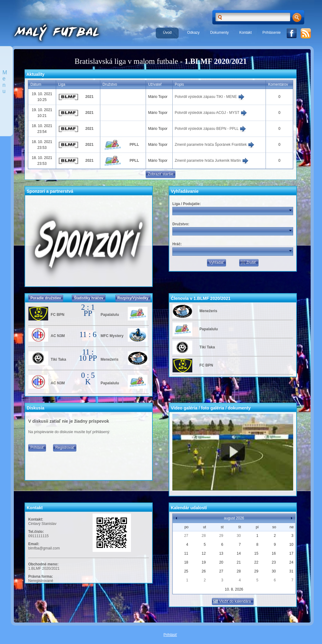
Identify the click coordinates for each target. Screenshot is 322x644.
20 (221, 562)
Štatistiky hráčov (89, 298)
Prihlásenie (272, 33)
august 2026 (234, 518)
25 (186, 571)
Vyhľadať (217, 262)
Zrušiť (248, 262)
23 (274, 562)
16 (274, 553)
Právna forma (40, 576)
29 (221, 536)
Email (33, 544)
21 (239, 562)
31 (291, 571)
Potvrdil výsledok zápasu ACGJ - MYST (211, 113)
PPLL (134, 145)
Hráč (176, 244)
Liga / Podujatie (186, 204)
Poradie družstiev (46, 298)
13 (221, 553)
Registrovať (65, 448)
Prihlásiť (37, 448)
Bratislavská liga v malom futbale (126, 61)
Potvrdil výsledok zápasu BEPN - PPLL (211, 129)
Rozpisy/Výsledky (133, 298)
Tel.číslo (35, 532)
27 (186, 536)
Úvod (167, 33)
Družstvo (180, 224)
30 (239, 536)
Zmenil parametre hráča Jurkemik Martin (212, 161)
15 (256, 553)
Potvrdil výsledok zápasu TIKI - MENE (210, 97)
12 (204, 553)
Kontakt (245, 33)
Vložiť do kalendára (232, 601)
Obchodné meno (43, 564)
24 (291, 562)
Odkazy (193, 33)
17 (291, 553)
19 (204, 562)
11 (186, 553)
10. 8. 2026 (234, 589)
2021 (89, 97)
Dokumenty (219, 33)
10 (291, 545)
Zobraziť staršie (161, 174)
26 (204, 571)
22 (256, 562)
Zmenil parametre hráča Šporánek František (215, 145)
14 (239, 553)
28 (204, 536)
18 (186, 562)
